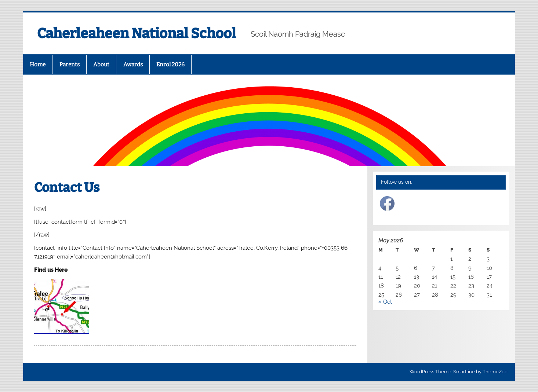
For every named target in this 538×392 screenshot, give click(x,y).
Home (38, 65)
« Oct (385, 302)
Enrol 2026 (170, 65)
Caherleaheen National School (137, 33)
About (101, 65)
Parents (70, 65)
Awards (133, 65)
